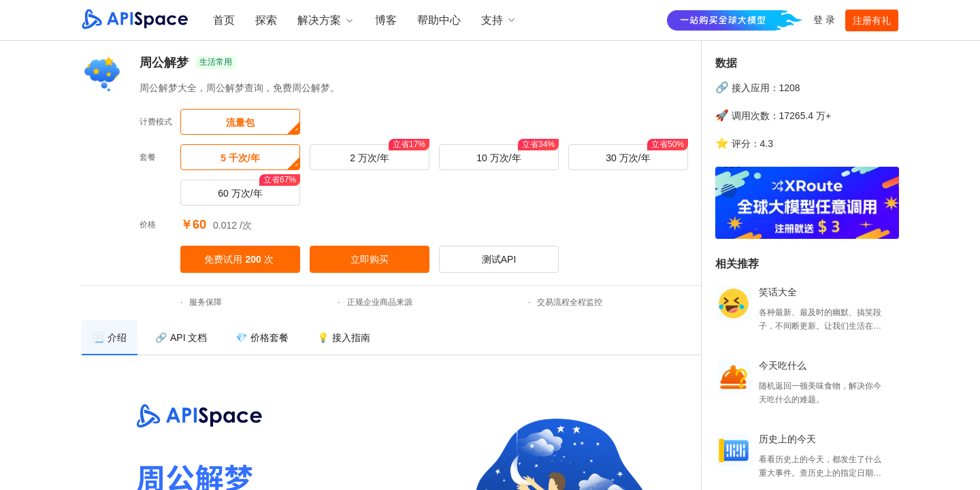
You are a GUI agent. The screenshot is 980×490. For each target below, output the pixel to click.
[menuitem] (110, 338)
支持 (499, 20)
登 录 (824, 20)
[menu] (391, 338)
